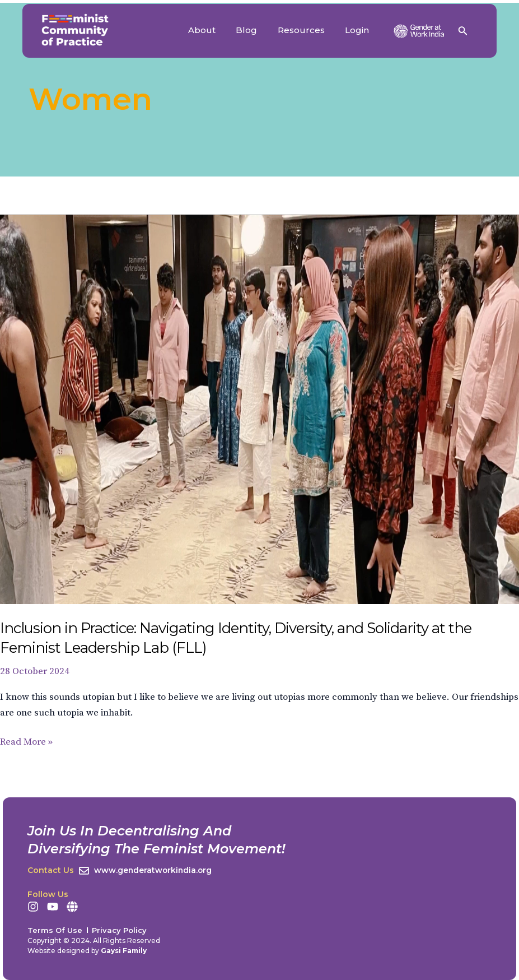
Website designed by (87, 951)
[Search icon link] (463, 32)
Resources (307, 30)
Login (359, 30)
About (215, 30)
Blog (256, 30)
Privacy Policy (119, 930)
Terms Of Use (55, 930)
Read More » (26, 741)
